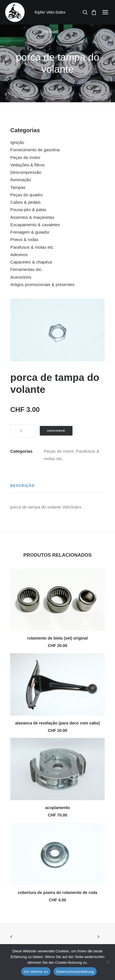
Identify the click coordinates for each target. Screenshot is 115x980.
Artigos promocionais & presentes (42, 284)
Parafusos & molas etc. (32, 247)
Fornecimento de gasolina (35, 150)
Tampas (18, 187)
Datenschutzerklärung (75, 972)
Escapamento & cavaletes (35, 225)
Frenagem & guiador (30, 232)
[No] (108, 962)
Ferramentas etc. (26, 269)
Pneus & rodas (24, 239)
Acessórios (21, 277)
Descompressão (26, 172)
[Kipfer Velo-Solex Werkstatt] (15, 12)
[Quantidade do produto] (23, 431)
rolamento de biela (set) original (57, 638)
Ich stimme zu (36, 972)
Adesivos (19, 255)
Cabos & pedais (25, 202)
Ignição (17, 142)
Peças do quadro (26, 195)
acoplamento (57, 808)
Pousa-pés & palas (28, 210)
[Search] (84, 12)
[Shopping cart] (92, 12)
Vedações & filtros (27, 165)
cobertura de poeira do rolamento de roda (57, 893)
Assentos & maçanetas (32, 217)
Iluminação (21, 180)
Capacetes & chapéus (31, 262)
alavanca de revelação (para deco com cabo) (57, 723)
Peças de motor (25, 157)
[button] (105, 12)
